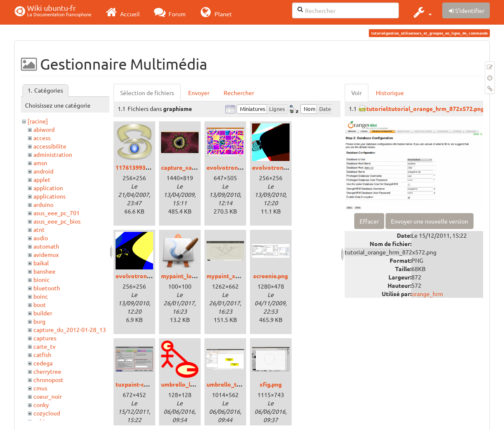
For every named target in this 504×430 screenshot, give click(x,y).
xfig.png (271, 384)
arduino (43, 204)
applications (49, 196)
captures (45, 338)
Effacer (369, 221)
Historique (390, 93)
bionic (42, 279)
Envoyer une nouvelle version (430, 221)
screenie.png (271, 276)
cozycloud (47, 413)
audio (41, 238)
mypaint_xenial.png (233, 276)
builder (43, 313)
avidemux (46, 254)
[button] (422, 12)
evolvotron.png (228, 167)
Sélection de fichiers (147, 93)
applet (42, 179)
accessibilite (50, 146)
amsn (40, 163)
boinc (41, 296)
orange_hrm (427, 294)
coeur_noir (48, 396)
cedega (43, 363)
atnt (39, 229)
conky (41, 405)
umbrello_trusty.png (234, 384)
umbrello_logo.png (187, 384)
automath (46, 246)
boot (40, 304)
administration (53, 154)
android (43, 171)
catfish (42, 355)
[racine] (38, 121)
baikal (41, 263)
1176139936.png (138, 167)
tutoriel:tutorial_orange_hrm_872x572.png (425, 108)
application (48, 188)
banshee (44, 271)
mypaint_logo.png (186, 276)
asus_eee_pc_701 (57, 213)
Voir (357, 93)
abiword (44, 129)
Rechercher (239, 93)
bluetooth (47, 288)
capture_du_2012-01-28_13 (70, 329)
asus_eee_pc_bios (57, 221)
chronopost (48, 380)
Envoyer (199, 93)
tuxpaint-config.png (143, 384)
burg (39, 321)
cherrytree (47, 371)
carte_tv (44, 346)
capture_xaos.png (185, 167)
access (42, 138)
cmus (40, 388)
